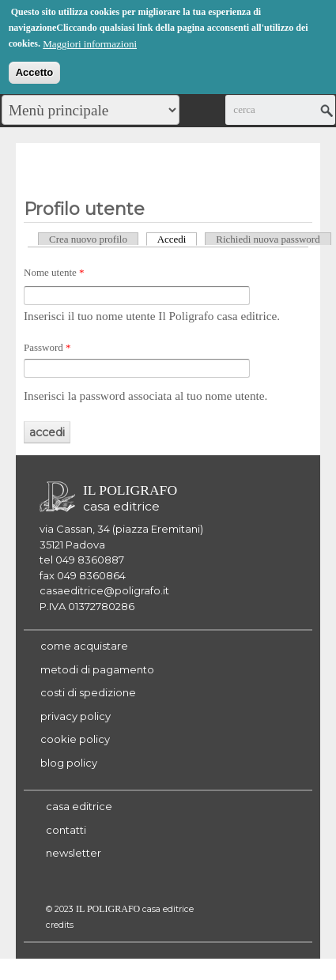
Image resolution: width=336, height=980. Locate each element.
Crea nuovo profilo (88, 239)
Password (47, 347)
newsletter (74, 853)
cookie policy (75, 739)
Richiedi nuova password (268, 239)
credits (60, 925)
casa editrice (79, 806)
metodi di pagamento (97, 669)
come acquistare (84, 646)
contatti (66, 830)
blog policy (69, 763)
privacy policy (76, 716)
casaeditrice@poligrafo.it (104, 590)
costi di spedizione (88, 692)
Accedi (177, 239)
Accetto (35, 70)
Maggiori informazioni (90, 41)
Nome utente (54, 272)
